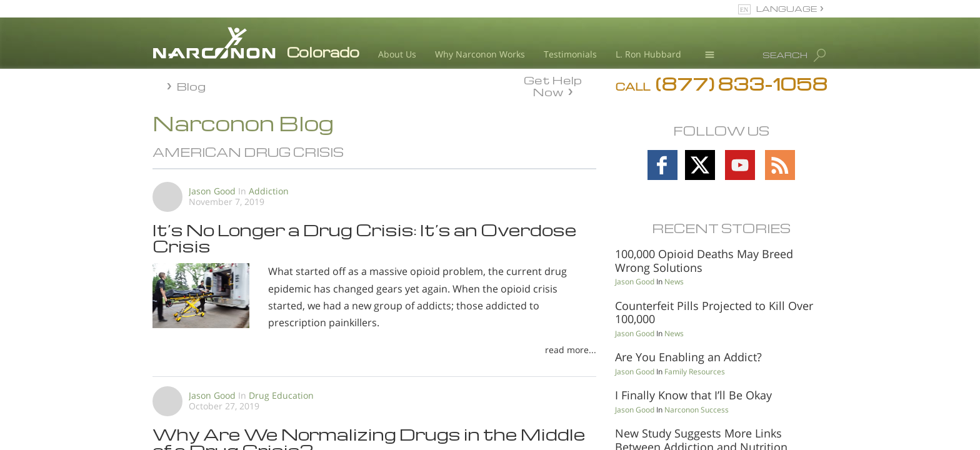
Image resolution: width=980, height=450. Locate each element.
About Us (397, 54)
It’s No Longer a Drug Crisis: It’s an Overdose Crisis (365, 237)
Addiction (269, 191)
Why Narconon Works (480, 54)
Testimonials (570, 54)
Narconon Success (697, 410)
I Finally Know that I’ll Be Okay (693, 395)
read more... (571, 350)
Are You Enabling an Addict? (688, 357)
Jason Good (212, 191)
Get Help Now (553, 85)
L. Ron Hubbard (648, 54)
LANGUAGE (787, 8)
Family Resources (695, 372)
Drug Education (281, 395)
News (674, 282)
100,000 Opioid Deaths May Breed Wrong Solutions (704, 261)
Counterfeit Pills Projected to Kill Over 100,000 (714, 312)
